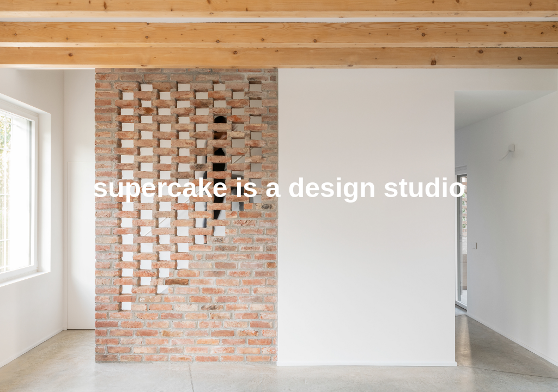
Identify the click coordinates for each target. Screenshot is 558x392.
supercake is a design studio (279, 188)
